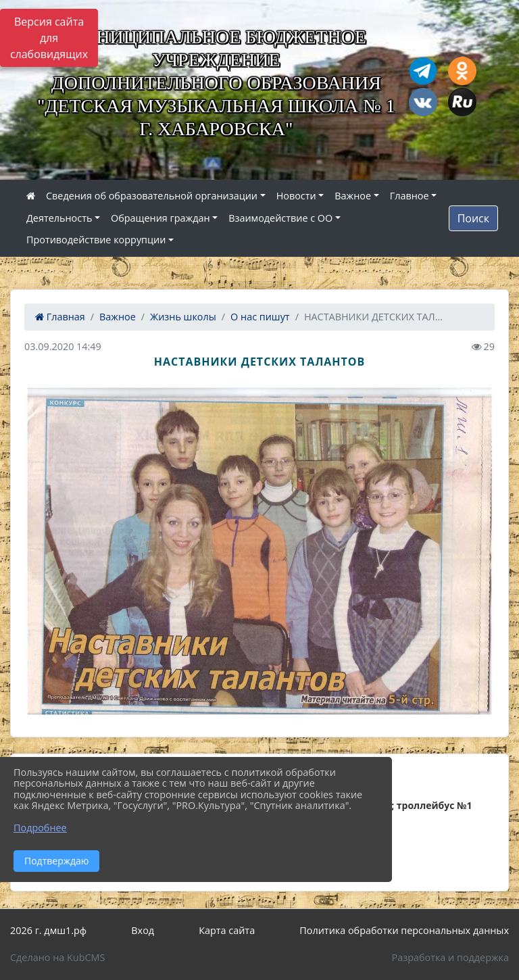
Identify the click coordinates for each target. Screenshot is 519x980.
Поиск (473, 218)
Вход (143, 930)
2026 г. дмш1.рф (48, 930)
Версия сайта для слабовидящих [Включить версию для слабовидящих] (49, 38)
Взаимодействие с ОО (280, 218)
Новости (296, 196)
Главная (60, 317)
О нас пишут (260, 317)
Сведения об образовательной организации (152, 196)
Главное (410, 196)
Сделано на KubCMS (57, 957)
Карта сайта (227, 930)
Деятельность (59, 218)
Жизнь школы (183, 317)
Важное (353, 196)
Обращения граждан (160, 218)
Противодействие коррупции (96, 240)
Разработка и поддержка (450, 957)
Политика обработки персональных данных (404, 930)
